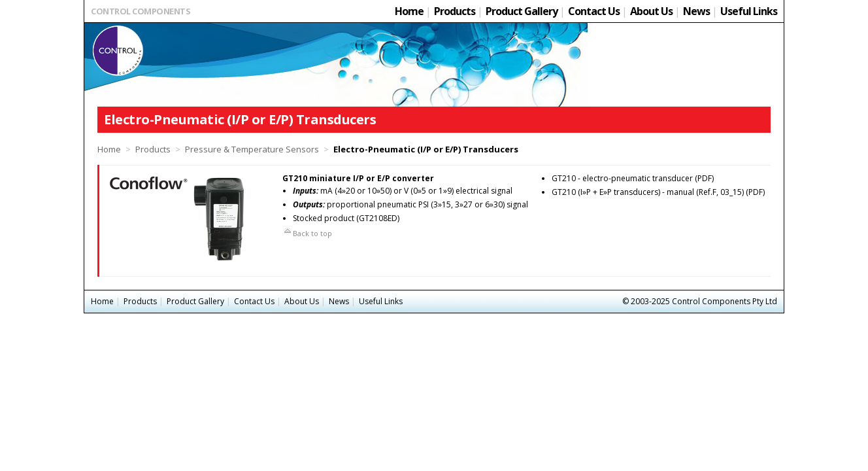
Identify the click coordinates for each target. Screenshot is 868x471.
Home (409, 11)
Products (455, 11)
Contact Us (594, 11)
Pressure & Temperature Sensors (252, 149)
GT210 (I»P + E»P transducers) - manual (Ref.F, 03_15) (648, 192)
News (696, 11)
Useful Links (749, 11)
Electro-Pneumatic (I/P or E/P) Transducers (426, 149)
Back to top (307, 233)
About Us (651, 11)
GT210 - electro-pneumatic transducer (622, 178)
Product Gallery (522, 11)
